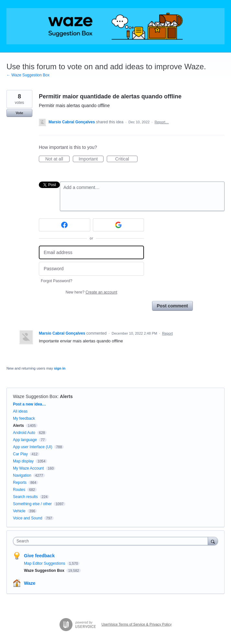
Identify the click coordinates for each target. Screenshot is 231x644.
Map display (23, 461)
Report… (162, 122)
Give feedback (39, 556)
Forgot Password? (56, 281)
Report (167, 333)
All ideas (20, 411)
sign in (60, 368)
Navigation (22, 475)
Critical (126, 159)
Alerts (66, 396)
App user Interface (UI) (33, 447)
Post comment (172, 306)
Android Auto (24, 433)
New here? (91, 292)
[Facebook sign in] (65, 225)
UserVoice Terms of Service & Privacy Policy (137, 624)
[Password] (91, 269)
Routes (19, 490)
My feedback (24, 418)
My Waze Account (28, 468)
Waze (30, 583)
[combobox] (112, 541)
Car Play (20, 454)
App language (25, 440)
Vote (19, 113)
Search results (25, 497)
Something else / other (32, 504)
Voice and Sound (28, 518)
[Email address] (91, 253)
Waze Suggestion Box (35, 396)
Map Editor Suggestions (45, 563)
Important (91, 159)
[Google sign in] (119, 225)
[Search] (213, 541)
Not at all (57, 159)
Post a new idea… (29, 404)
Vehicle (19, 511)
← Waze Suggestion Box (28, 75)
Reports (20, 483)
